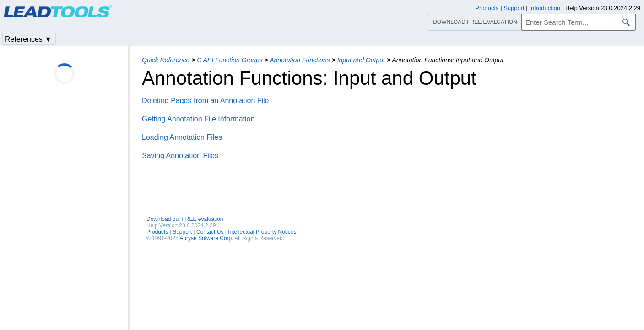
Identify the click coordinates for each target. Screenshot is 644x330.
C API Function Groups (230, 60)
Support (182, 232)
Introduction (545, 8)
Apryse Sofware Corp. (206, 238)
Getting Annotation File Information (198, 119)
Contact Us (210, 232)
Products (157, 232)
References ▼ (28, 39)
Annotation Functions (300, 60)
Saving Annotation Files (180, 156)
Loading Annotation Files (182, 137)
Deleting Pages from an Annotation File (206, 101)
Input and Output (361, 60)
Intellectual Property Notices (262, 232)
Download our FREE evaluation (185, 219)
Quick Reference (166, 60)
